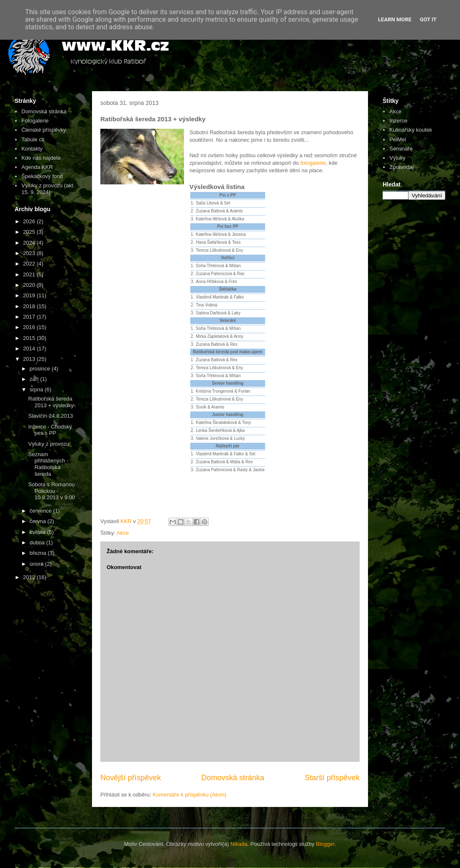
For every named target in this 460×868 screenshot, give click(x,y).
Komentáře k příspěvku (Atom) (189, 795)
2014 (30, 348)
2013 (30, 359)
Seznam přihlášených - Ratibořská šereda (48, 464)
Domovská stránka (233, 778)
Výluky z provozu (49, 444)
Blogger (325, 844)
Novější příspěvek (131, 778)
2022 (30, 264)
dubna (38, 542)
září (35, 379)
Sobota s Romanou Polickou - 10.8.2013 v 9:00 (51, 491)
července (41, 511)
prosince (41, 369)
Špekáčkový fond (42, 176)
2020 (30, 285)
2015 (30, 338)
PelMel (398, 139)
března (39, 553)
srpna (37, 389)
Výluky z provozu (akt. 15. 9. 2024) (48, 189)
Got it (428, 19)
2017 (30, 317)
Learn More (395, 19)
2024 (30, 243)
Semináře (401, 149)
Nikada (239, 844)
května (38, 532)
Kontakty (32, 149)
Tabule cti (33, 139)
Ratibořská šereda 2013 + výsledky (51, 402)
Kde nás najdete (41, 158)
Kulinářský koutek (411, 130)
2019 (30, 295)
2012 (30, 577)
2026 (30, 221)
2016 (30, 327)
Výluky (397, 158)
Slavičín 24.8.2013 (50, 416)
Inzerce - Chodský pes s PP (50, 430)
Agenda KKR (37, 167)
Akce (123, 533)
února (37, 564)
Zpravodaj (401, 167)
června (39, 521)
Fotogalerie (35, 121)
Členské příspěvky (43, 130)
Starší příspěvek (332, 778)
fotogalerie (313, 163)
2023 (30, 253)
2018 (30, 306)
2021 (30, 274)
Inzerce (398, 121)
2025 (30, 232)
